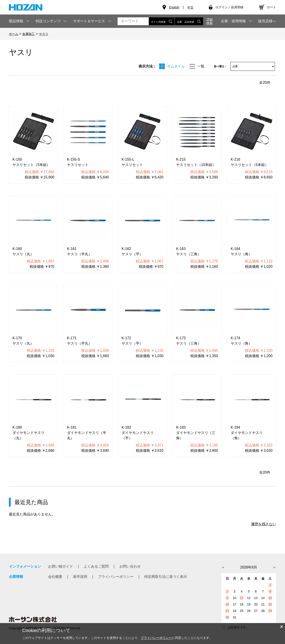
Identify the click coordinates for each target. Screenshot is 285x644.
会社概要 (55, 577)
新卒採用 (80, 577)
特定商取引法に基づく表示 (166, 577)
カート (271, 7)
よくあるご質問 (96, 566)
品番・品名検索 (189, 21)
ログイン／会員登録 (229, 7)
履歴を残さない (264, 524)
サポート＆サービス (89, 21)
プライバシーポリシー (116, 577)
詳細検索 (210, 21)
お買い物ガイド (61, 566)
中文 (190, 7)
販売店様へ (267, 21)
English (174, 7)
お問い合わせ (130, 566)
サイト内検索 (162, 21)
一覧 (201, 66)
